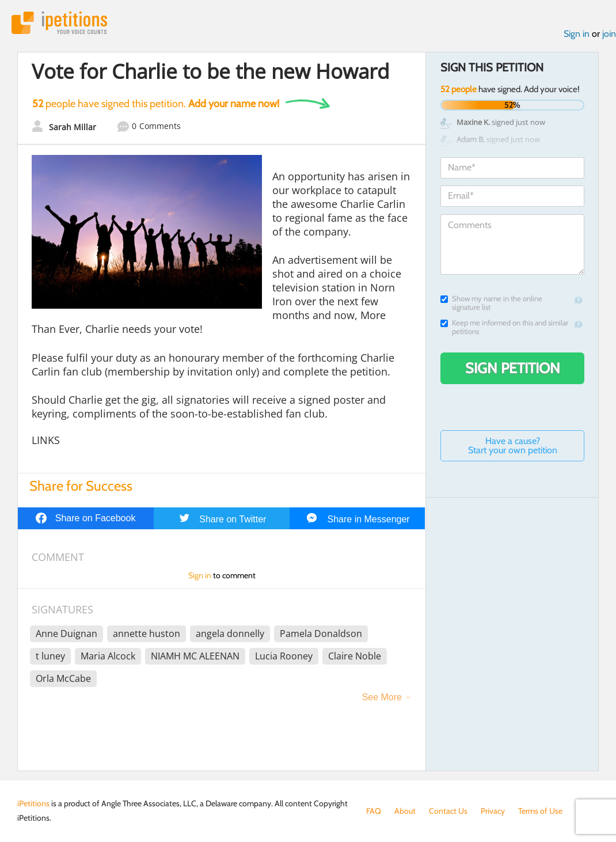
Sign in (577, 34)
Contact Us (448, 811)
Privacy (493, 811)
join (609, 34)
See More (382, 697)
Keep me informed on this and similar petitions (504, 327)
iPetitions (59, 23)
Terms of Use (540, 811)
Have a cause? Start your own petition (513, 445)
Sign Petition (513, 368)
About (405, 811)
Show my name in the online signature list (491, 303)
